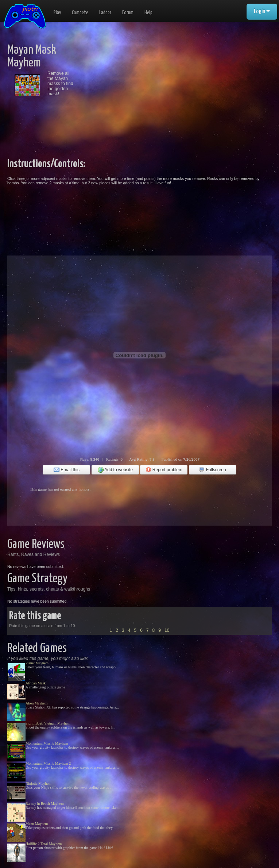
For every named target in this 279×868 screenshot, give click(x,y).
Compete (80, 13)
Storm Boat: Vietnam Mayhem (48, 723)
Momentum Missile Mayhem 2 (48, 763)
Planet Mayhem (37, 663)
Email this (67, 470)
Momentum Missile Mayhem (47, 743)
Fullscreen (212, 470)
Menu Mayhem (37, 824)
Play (57, 13)
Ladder (105, 13)
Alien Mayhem (36, 703)
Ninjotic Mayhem (38, 783)
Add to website (115, 470)
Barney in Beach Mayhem (45, 804)
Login (262, 11)
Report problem (164, 470)
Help (148, 13)
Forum (128, 13)
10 (167, 630)
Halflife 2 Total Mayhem (44, 844)
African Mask (36, 683)
